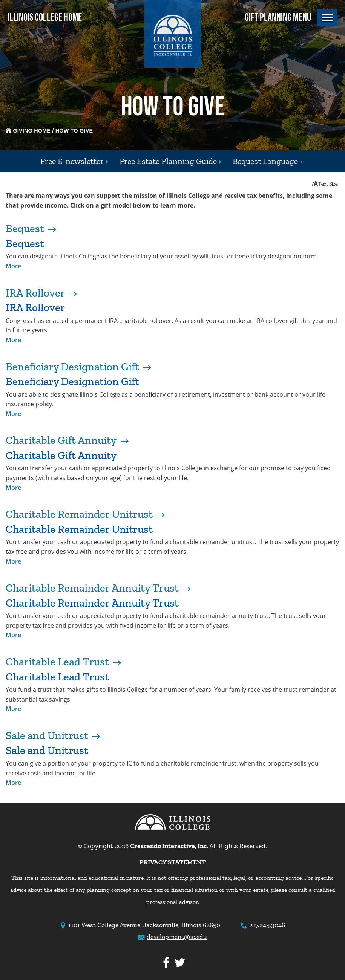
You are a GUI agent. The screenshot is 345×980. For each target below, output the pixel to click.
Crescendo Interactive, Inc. (169, 846)
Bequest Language (265, 161)
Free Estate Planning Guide (168, 161)
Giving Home (28, 131)
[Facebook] (165, 963)
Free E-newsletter (72, 161)
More (13, 266)
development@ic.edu (177, 937)
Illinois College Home (45, 18)
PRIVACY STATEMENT (173, 862)
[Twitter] (178, 963)
